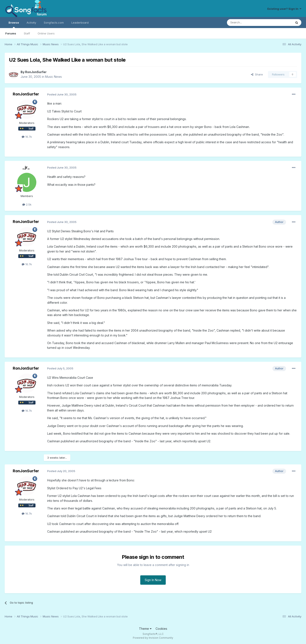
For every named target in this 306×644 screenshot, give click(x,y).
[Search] (249, 23)
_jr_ (26, 167)
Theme (145, 629)
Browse (14, 24)
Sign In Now (153, 580)
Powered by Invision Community (153, 638)
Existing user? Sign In (284, 9)
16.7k (27, 137)
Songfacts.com (54, 23)
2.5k (27, 204)
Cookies (161, 629)
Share (257, 74)
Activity (31, 23)
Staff (27, 33)
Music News (53, 77)
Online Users (46, 33)
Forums (11, 33)
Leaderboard (80, 23)
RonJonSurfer (36, 72)
